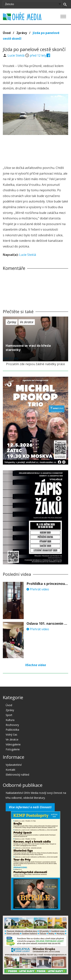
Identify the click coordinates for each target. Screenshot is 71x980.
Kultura (10, 720)
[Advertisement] (36, 149)
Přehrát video (38, 589)
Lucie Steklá (16, 55)
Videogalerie (13, 744)
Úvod (7, 33)
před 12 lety (38, 55)
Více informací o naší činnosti (30, 807)
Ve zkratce (27, 322)
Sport (9, 715)
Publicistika (12, 730)
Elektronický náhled (17, 775)
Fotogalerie (13, 749)
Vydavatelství (14, 765)
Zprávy (22, 33)
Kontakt (11, 770)
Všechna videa (36, 665)
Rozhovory (12, 725)
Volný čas (11, 735)
